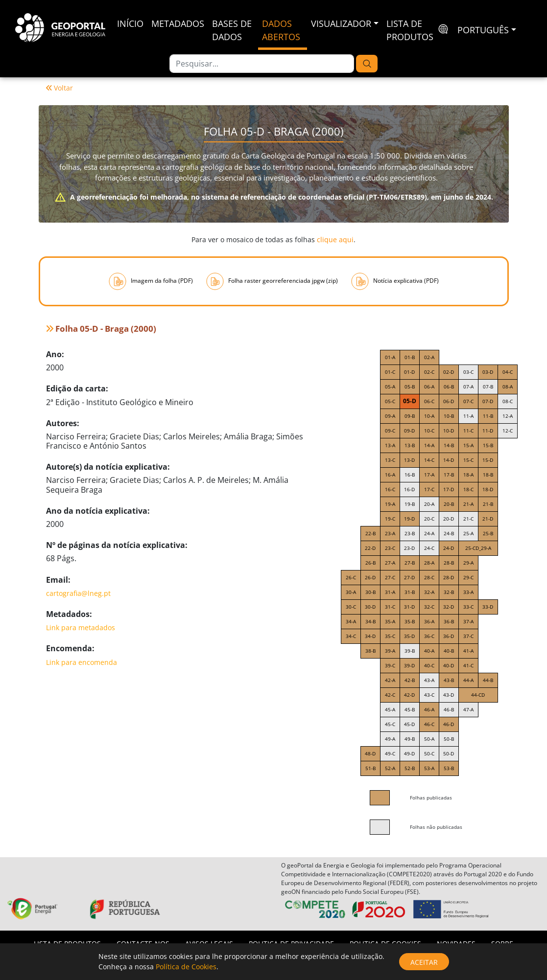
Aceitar (424, 962)
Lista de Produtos (410, 30)
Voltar (59, 88)
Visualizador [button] (341, 23)
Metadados (178, 23)
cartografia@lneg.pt (78, 593)
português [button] (483, 30)
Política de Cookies (186, 967)
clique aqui (335, 239)
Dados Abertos (281, 30)
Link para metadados (81, 627)
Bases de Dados (232, 30)
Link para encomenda (82, 662)
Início (130, 23)
